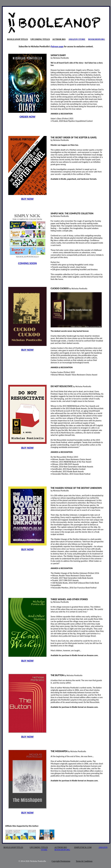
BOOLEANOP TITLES (18, 39)
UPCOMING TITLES (40, 39)
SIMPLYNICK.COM (83, 847)
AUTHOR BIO (59, 39)
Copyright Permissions (61, 861)
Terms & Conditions (84, 861)
